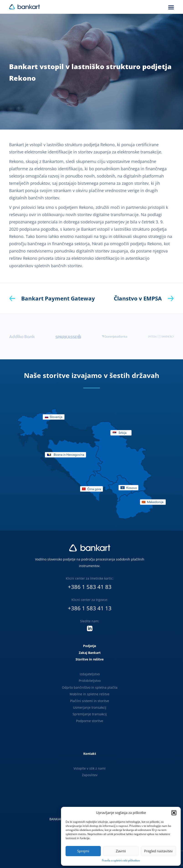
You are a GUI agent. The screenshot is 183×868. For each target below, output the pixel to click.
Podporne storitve (90, 721)
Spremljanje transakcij (90, 714)
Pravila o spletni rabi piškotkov (121, 860)
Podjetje (90, 646)
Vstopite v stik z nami (90, 768)
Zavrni (121, 851)
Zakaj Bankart (90, 653)
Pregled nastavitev (158, 851)
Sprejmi (83, 851)
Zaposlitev (90, 775)
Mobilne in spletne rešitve (90, 694)
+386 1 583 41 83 (90, 587)
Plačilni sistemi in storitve (90, 701)
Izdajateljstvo (90, 674)
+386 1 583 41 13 (90, 608)
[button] (174, 813)
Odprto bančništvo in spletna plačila (90, 687)
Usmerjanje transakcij (90, 707)
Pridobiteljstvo (90, 681)
